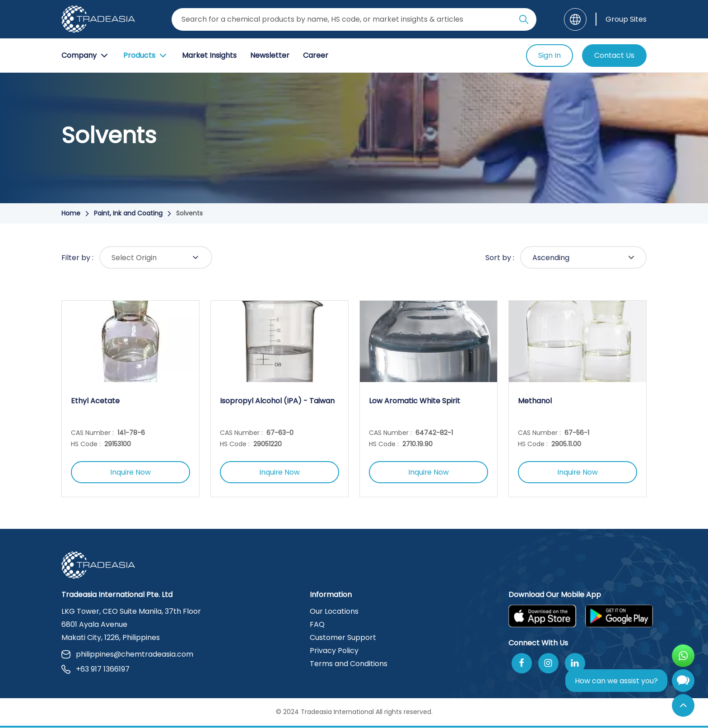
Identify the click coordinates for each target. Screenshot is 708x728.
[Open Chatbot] (683, 683)
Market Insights (209, 55)
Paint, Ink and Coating (128, 213)
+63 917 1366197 (95, 670)
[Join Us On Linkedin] (575, 664)
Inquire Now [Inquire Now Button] (131, 473)
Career (316, 55)
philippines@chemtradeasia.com (127, 655)
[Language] (575, 19)
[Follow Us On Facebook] (522, 664)
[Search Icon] (524, 21)
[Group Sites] (621, 19)
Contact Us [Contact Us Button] (614, 55)
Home (71, 213)
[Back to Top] (683, 705)
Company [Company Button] (86, 56)
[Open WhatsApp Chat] (683, 656)
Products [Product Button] (146, 56)
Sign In (550, 55)
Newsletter (270, 55)
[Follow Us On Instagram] (548, 664)
